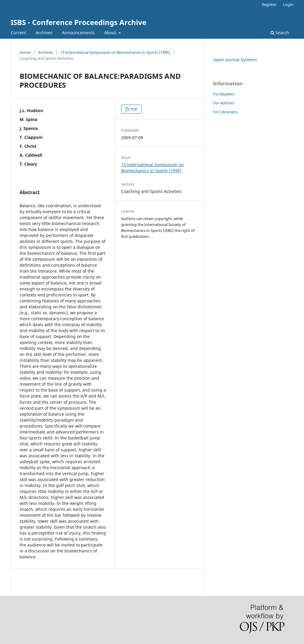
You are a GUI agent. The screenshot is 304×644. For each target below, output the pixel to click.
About (111, 33)
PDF (133, 109)
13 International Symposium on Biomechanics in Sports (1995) (115, 52)
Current (18, 33)
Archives (44, 33)
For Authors (224, 103)
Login (288, 4)
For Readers (224, 94)
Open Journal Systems (235, 60)
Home (25, 52)
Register (269, 4)
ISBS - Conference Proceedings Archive (79, 22)
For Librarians (225, 112)
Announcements (78, 33)
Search (280, 33)
